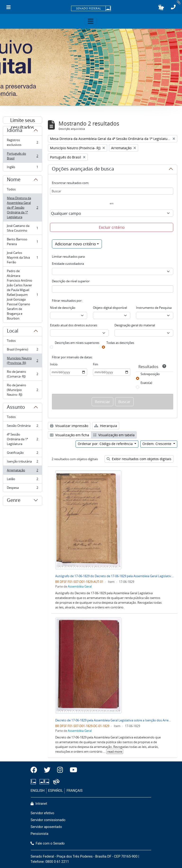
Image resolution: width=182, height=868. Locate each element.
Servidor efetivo (42, 813)
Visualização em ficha (70, 435)
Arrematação (22, 471)
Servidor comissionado (48, 820)
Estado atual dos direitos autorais (74, 325)
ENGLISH (38, 791)
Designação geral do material (135, 325)
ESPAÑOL (55, 791)
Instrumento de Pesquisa (154, 308)
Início (54, 364)
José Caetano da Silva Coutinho (22, 228)
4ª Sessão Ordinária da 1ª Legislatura (22, 439)
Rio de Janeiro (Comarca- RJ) (22, 374)
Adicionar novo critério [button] (75, 244)
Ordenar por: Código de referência (106, 444)
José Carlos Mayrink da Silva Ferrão (22, 257)
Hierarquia (106, 426)
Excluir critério (112, 227)
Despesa (22, 489)
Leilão (22, 480)
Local (13, 332)
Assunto (16, 408)
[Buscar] (112, 191)
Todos (11, 189)
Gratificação (22, 454)
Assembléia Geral (80, 586)
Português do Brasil (22, 156)
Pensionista (39, 834)
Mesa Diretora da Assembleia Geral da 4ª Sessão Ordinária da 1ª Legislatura (22, 207)
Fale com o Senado (48, 843)
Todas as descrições (120, 343)
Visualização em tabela (114, 435)
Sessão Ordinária (22, 427)
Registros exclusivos (22, 142)
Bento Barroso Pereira (22, 242)
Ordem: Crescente (157, 444)
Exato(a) (146, 383)
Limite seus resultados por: (23, 120)
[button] (161, 7)
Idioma (15, 131)
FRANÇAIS (75, 791)
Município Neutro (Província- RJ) (22, 360)
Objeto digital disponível (110, 308)
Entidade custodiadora (68, 264)
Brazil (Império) (22, 350)
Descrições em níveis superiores (77, 343)
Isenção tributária (22, 462)
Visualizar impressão (69, 426)
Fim (96, 364)
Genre (14, 501)
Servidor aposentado (46, 827)
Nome (14, 180)
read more (115, 751)
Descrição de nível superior (71, 281)
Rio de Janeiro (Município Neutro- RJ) (22, 390)
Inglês (22, 168)
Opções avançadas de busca (83, 170)
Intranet (39, 804)
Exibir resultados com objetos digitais (139, 459)
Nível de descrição (63, 308)
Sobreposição (150, 374)
